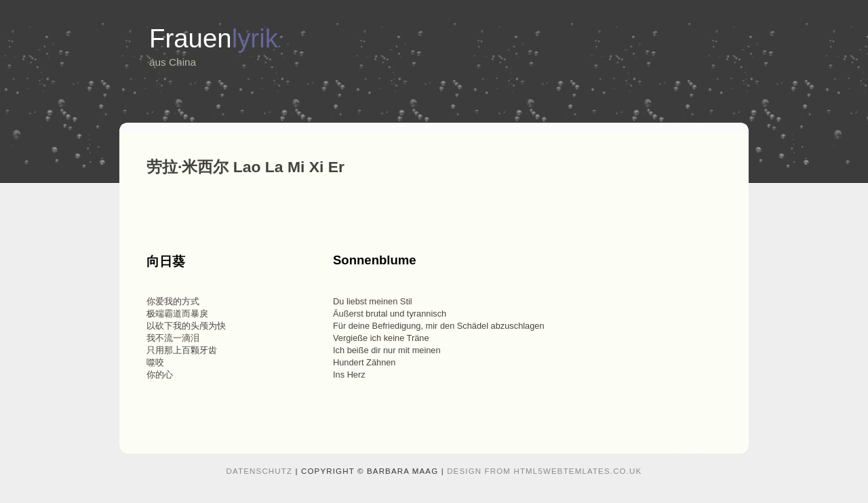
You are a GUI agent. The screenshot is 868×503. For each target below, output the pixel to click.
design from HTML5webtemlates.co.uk (544, 471)
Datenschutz (260, 471)
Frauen (214, 38)
